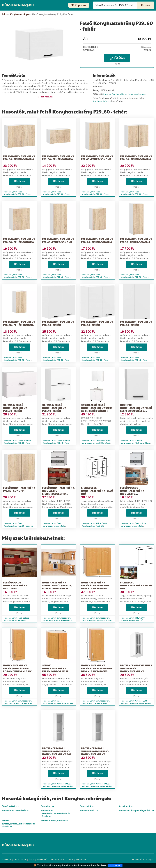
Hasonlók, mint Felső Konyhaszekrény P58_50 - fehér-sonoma (17, 277)
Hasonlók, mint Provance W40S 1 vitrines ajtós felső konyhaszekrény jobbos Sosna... (97, 786)
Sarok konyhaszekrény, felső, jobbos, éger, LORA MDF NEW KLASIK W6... (56, 671)
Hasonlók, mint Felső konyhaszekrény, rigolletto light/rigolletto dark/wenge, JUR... (57, 526)
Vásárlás (117, 58)
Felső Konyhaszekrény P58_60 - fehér (97, 323)
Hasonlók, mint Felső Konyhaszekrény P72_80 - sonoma (19, 525)
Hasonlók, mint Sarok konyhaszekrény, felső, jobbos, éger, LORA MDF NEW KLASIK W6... (58, 704)
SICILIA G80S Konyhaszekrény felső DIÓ (97, 491)
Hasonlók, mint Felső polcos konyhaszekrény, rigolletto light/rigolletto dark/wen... (16, 621)
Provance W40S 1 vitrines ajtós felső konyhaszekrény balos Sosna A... (58, 753)
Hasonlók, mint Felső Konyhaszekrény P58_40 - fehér (134, 359)
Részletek (20, 181)
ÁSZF (31, 860)
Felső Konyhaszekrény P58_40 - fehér (136, 323)
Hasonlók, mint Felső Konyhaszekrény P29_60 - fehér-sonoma (56, 194)
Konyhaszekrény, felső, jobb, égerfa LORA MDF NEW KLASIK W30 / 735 (17, 670)
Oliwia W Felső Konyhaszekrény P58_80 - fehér (15, 408)
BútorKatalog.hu (18, 5)
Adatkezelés (43, 860)
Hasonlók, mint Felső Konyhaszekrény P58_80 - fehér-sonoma (17, 194)
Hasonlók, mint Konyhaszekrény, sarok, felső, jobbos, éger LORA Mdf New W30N (58, 621)
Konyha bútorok (119, 94)
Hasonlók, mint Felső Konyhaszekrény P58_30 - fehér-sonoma (17, 360)
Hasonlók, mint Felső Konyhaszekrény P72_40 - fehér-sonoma (56, 277)
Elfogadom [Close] (115, 865)
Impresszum (20, 860)
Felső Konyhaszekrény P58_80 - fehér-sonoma (19, 158)
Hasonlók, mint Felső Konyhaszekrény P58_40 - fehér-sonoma (95, 277)
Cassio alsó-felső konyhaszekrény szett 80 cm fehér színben (97, 408)
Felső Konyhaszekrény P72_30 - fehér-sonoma (136, 241)
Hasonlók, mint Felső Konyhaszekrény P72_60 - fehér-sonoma (95, 194)
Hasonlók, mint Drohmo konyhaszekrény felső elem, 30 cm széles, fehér (135, 443)
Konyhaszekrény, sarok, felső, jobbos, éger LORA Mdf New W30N (57, 587)
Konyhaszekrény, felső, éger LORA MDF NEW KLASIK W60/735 (95, 585)
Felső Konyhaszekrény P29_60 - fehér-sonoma (58, 158)
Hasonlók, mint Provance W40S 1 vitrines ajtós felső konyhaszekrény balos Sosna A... (58, 786)
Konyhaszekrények (137, 94)
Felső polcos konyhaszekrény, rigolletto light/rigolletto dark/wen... (15, 588)
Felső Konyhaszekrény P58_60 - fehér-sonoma (136, 158)
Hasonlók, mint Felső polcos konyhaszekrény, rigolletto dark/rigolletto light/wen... (133, 526)
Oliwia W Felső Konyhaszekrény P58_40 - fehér (54, 408)
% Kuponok (81, 860)
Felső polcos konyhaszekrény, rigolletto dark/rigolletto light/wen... (132, 494)
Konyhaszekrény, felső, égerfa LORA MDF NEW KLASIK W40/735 (97, 668)
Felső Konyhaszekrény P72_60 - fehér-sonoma (97, 158)
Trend (70, 860)
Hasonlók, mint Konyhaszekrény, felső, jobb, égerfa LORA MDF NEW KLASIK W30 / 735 (19, 704)
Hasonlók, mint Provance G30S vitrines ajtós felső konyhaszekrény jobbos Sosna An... (136, 704)
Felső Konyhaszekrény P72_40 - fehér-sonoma (58, 241)
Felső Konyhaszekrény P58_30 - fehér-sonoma (19, 323)
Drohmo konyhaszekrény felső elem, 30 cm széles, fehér (136, 409)
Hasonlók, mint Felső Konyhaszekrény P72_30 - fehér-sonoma (134, 277)
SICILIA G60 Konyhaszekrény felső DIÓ (136, 585)
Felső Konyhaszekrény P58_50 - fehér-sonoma (19, 241)
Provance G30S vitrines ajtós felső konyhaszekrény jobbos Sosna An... (136, 670)
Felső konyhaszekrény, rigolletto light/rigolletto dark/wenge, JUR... (58, 492)
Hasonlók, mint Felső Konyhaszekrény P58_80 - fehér (56, 359)
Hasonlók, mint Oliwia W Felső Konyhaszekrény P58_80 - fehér (17, 442)
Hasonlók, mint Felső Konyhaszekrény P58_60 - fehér (95, 359)
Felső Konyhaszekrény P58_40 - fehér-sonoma (97, 241)
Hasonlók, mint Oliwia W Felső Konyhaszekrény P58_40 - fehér (56, 442)
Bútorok (107, 94)
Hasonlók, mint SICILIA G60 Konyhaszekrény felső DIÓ (133, 619)
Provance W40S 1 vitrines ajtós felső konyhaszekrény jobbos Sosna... (95, 753)
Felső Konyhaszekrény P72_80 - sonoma (19, 489)
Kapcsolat (6, 860)
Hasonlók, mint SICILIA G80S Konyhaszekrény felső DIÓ (94, 525)
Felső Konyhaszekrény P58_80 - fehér (58, 323)
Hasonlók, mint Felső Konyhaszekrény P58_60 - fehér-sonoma (134, 194)
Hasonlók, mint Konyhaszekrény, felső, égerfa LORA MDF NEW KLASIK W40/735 (96, 704)
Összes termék (58, 860)
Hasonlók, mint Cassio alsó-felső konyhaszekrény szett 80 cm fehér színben (96, 443)
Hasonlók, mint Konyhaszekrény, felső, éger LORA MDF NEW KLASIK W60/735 (97, 621)
